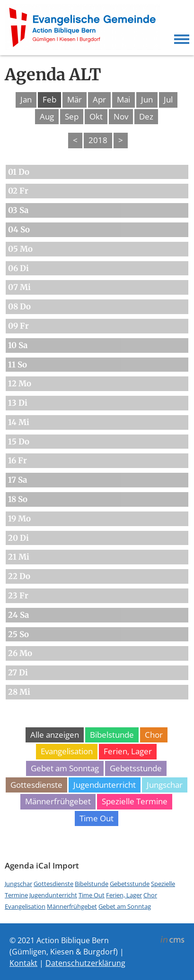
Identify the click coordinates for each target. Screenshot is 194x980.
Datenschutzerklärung (85, 963)
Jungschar (165, 785)
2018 (98, 140)
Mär (75, 99)
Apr (99, 99)
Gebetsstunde (136, 768)
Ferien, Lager (128, 751)
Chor (154, 735)
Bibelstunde (112, 735)
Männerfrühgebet (58, 801)
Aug (47, 116)
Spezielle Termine (135, 801)
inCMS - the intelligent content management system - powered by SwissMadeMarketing (172, 941)
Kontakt (23, 963)
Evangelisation (67, 751)
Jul (168, 99)
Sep (72, 116)
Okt (96, 116)
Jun (147, 99)
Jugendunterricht (105, 785)
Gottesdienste (36, 785)
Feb (49, 99)
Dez (146, 116)
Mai (123, 99)
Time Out (97, 818)
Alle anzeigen (55, 735)
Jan (26, 99)
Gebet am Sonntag (65, 768)
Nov (121, 116)
